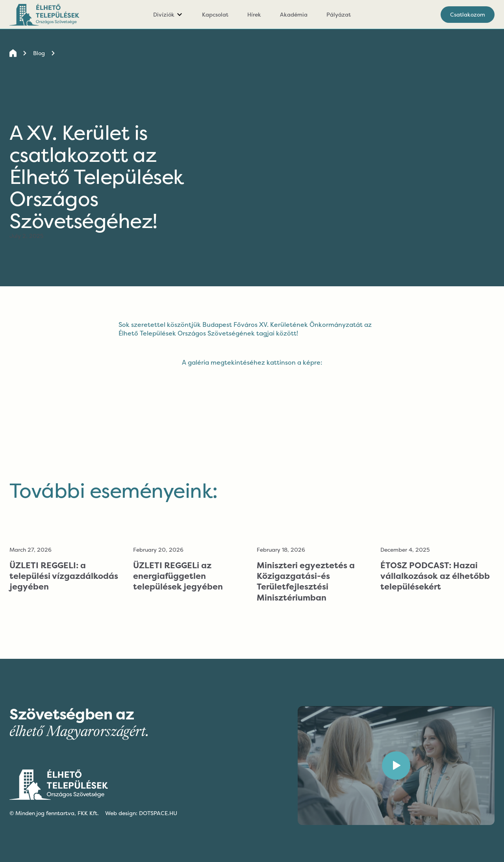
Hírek (254, 14)
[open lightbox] (252, 369)
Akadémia (294, 14)
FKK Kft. (88, 813)
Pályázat (339, 14)
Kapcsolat (215, 14)
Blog (39, 53)
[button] (168, 15)
